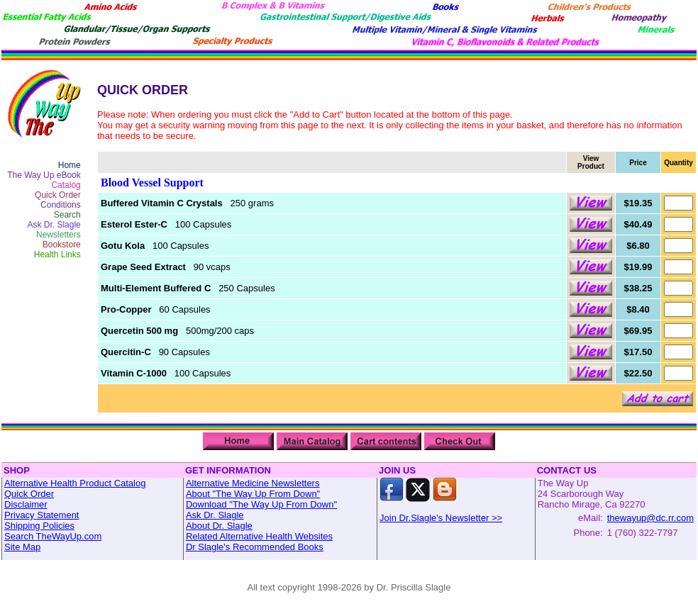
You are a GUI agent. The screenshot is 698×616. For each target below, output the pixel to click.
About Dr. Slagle (219, 526)
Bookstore (62, 245)
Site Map (22, 547)
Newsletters (59, 235)
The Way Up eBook (44, 175)
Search (67, 215)
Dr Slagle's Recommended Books (255, 547)
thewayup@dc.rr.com (650, 518)
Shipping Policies (39, 526)
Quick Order (58, 195)
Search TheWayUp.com (53, 536)
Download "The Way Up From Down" (261, 504)
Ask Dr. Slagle (54, 225)
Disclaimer (26, 504)
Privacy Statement (42, 515)
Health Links (57, 254)
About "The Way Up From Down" (253, 494)
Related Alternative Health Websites (259, 536)
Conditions (61, 205)
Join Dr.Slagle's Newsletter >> (441, 518)
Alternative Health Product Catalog (75, 483)
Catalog (66, 185)
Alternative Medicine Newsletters (253, 483)
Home (70, 165)
